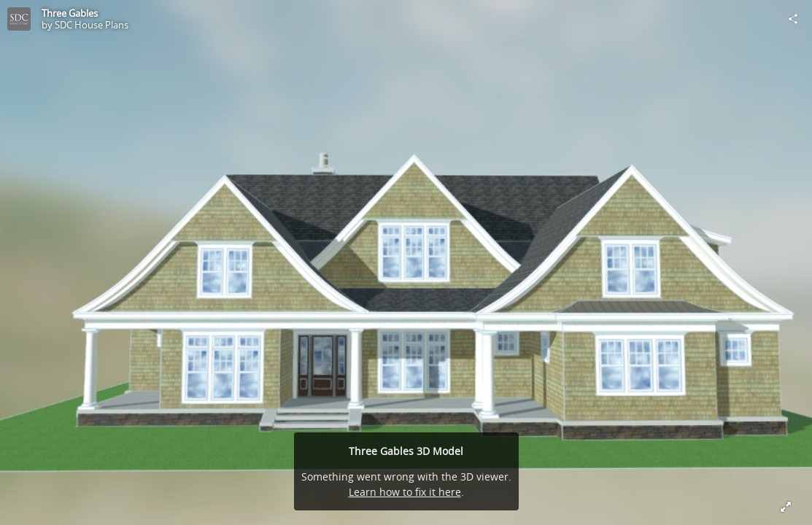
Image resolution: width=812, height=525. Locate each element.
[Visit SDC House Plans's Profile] (19, 19)
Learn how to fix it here (405, 492)
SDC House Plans (92, 25)
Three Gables (70, 13)
